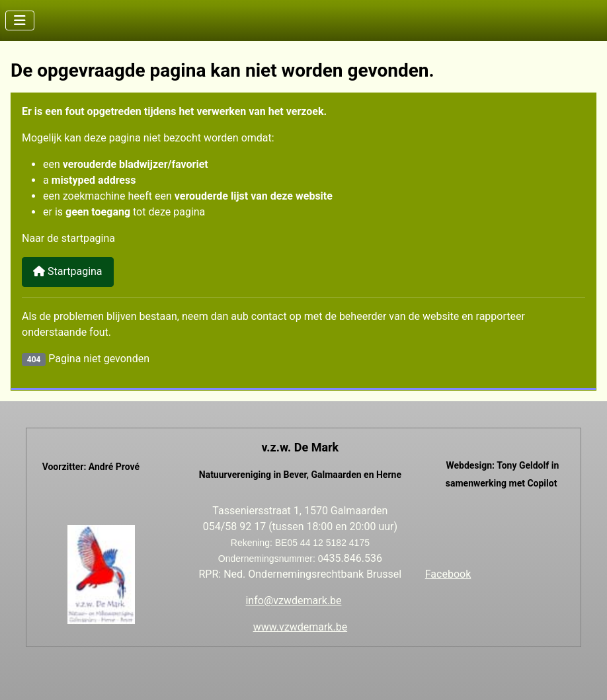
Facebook (448, 574)
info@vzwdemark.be (293, 601)
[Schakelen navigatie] (20, 20)
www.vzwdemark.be (301, 627)
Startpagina (68, 271)
